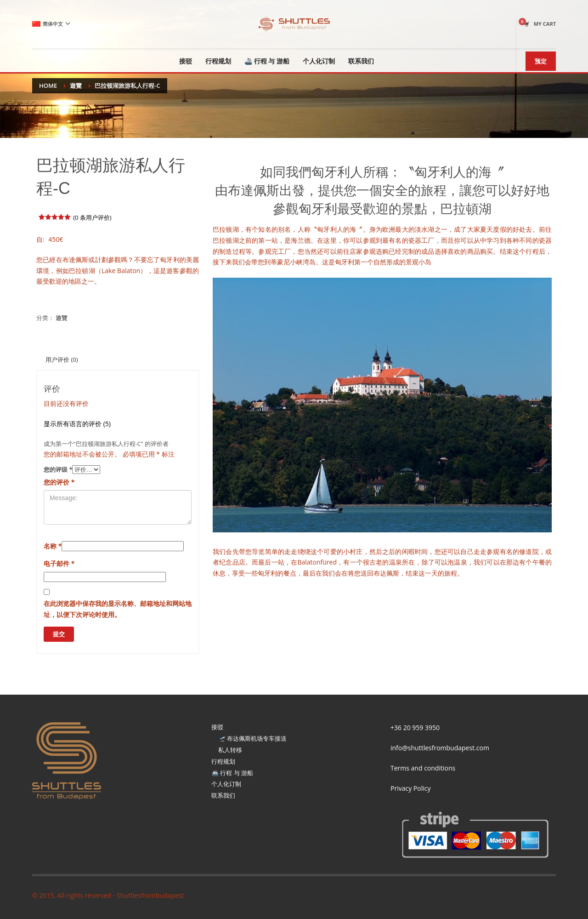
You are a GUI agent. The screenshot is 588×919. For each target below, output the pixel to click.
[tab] (62, 360)
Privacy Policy (410, 788)
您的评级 (58, 469)
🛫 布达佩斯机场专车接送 (252, 738)
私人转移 (230, 750)
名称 (53, 546)
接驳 (217, 727)
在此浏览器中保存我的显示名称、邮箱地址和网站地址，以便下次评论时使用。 (118, 609)
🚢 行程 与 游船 (232, 773)
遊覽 (62, 318)
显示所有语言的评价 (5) (77, 424)
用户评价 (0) (62, 360)
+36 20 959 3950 (415, 728)
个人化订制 (226, 784)
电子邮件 (59, 563)
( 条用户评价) (92, 217)
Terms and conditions (423, 768)
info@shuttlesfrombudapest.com (440, 748)
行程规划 (223, 761)
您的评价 (59, 482)
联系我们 (223, 795)
